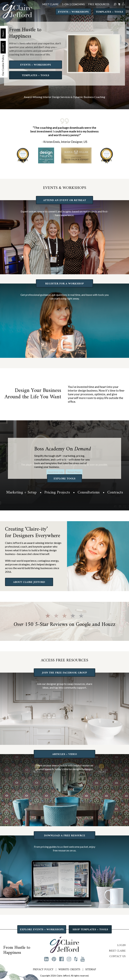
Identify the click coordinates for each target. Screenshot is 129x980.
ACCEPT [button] (3, 47)
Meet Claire (117, 951)
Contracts (115, 492)
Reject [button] (3, 33)
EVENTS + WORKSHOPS (36, 65)
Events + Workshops (73, 12)
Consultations (89, 492)
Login (121, 945)
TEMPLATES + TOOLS (36, 75)
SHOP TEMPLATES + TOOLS (90, 930)
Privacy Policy (43, 970)
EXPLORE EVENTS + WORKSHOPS (42, 930)
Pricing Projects (57, 492)
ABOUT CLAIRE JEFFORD (29, 582)
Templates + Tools (109, 12)
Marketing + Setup (21, 492)
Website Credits (69, 970)
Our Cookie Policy (3, 65)
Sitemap (91, 970)
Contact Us (117, 956)
